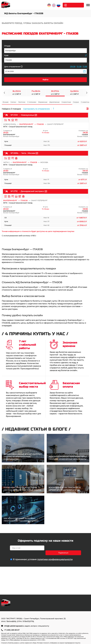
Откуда (7, 46)
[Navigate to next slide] (87, 93)
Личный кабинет (74, 5)
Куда (6, 55)
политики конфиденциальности (55, 555)
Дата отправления (13, 67)
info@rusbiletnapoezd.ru (14, 626)
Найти (45, 80)
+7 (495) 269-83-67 (12, 630)
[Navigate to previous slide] (4, 93)
